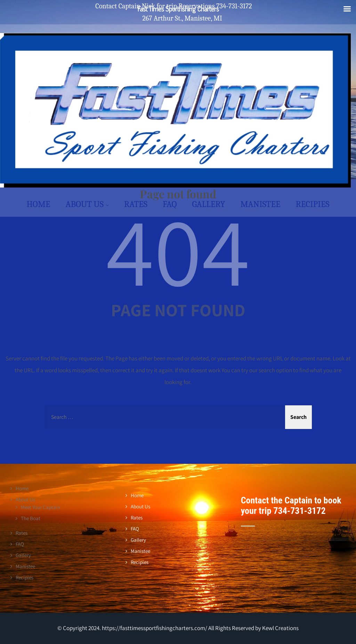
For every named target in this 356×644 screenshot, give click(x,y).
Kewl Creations (280, 628)
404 (178, 250)
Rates (136, 204)
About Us (87, 204)
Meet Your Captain (41, 507)
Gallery (209, 204)
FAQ (170, 204)
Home (38, 204)
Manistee (260, 204)
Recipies (312, 204)
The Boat (31, 518)
